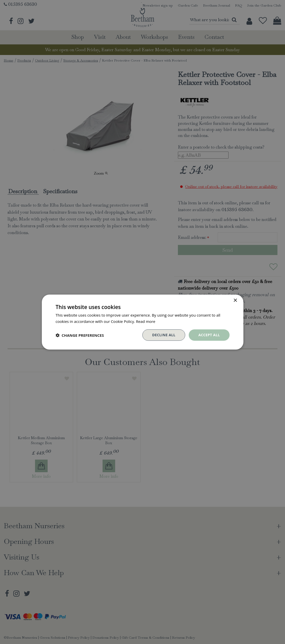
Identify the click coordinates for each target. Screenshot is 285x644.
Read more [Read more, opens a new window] (146, 321)
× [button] (235, 300)
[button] (80, 335)
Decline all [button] (164, 335)
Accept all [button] (209, 335)
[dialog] (142, 322)
